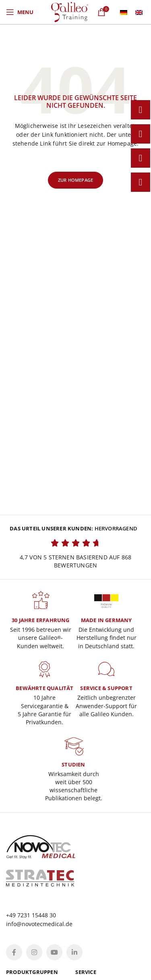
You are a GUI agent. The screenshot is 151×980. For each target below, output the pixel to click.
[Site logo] (70, 11)
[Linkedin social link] (74, 952)
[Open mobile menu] (20, 12)
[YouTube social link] (54, 952)
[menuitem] (124, 12)
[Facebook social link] (14, 952)
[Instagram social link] (34, 952)
